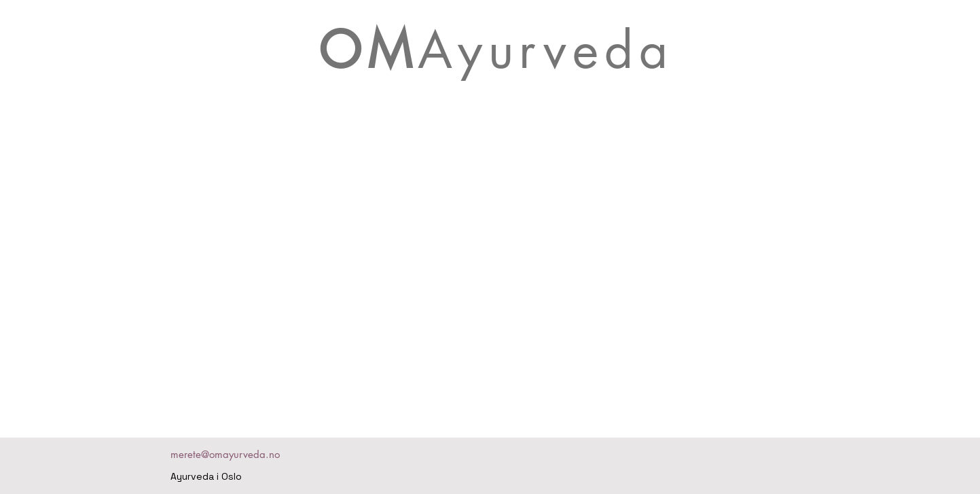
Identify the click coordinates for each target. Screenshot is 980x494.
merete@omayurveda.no (225, 454)
